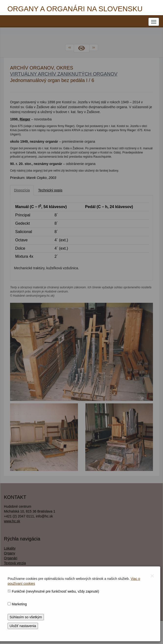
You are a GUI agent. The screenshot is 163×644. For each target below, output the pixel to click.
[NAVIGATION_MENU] (154, 22)
